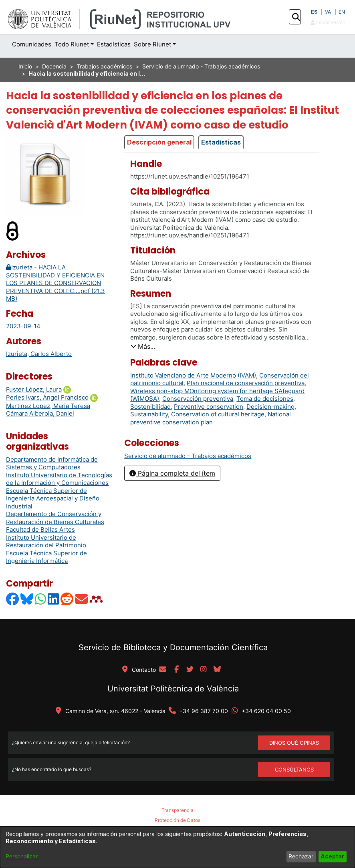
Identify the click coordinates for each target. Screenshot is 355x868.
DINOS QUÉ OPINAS (294, 743)
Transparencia (177, 810)
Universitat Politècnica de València (173, 689)
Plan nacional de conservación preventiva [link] (246, 383)
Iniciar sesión (328, 22)
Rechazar (301, 856)
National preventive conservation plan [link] (211, 418)
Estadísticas (221, 142)
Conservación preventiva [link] (198, 399)
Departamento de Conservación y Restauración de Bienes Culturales (55, 518)
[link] (188, 456)
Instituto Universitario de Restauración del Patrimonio (46, 541)
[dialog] (177, 847)
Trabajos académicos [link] (104, 66)
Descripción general (159, 142)
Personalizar (22, 856)
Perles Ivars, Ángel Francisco (47, 397)
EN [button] (342, 12)
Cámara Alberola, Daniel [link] (40, 413)
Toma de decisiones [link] (265, 399)
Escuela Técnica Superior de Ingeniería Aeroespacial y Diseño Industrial (53, 498)
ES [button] (314, 12)
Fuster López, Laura (34, 389)
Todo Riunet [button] (72, 44)
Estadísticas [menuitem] (114, 44)
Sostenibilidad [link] (150, 407)
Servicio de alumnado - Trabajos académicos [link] (201, 66)
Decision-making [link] (270, 407)
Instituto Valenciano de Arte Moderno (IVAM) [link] (193, 375)
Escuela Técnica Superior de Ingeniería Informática (46, 557)
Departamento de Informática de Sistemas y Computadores (52, 463)
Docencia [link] (54, 66)
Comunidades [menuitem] (32, 44)
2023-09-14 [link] (23, 326)
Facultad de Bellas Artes (40, 529)
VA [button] (328, 12)
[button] (296, 17)
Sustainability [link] (149, 414)
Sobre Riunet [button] (152, 44)
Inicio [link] (25, 66)
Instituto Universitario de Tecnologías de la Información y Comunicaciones (59, 479)
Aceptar (332, 856)
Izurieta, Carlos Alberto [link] (39, 354)
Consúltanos (294, 770)
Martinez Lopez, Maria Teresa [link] (48, 406)
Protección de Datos (177, 820)
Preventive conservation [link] (209, 407)
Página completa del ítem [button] (172, 473)
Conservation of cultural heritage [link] (218, 414)
